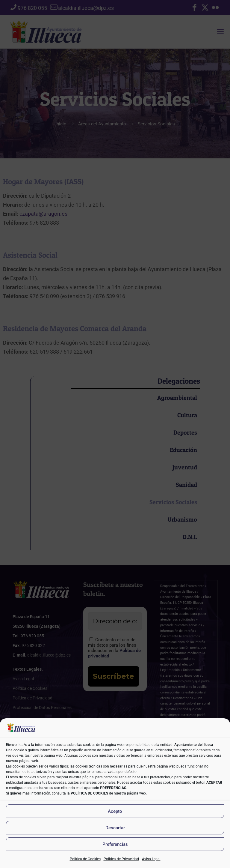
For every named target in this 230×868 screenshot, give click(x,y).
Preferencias (115, 844)
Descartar (115, 828)
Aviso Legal (151, 859)
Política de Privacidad (121, 859)
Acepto (115, 811)
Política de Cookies (85, 859)
